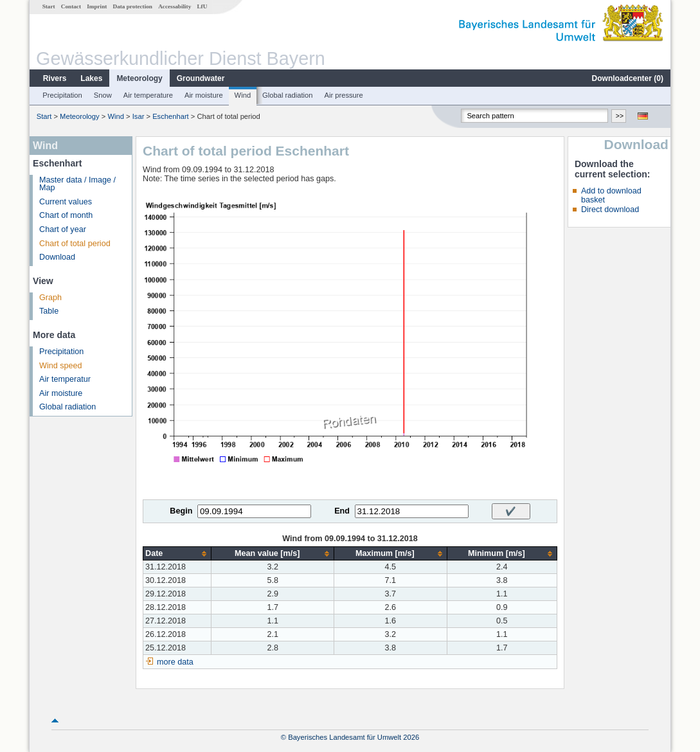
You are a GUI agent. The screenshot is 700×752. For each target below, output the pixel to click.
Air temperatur (65, 379)
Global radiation (287, 95)
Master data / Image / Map (77, 184)
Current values (66, 202)
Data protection (133, 6)
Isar (139, 116)
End (342, 511)
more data (175, 662)
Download (57, 257)
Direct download (610, 210)
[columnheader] (177, 554)
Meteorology (139, 78)
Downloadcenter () (628, 78)
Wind (243, 95)
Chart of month (66, 215)
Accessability (175, 6)
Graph (50, 298)
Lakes (91, 78)
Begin (181, 511)
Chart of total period (75, 244)
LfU (202, 6)
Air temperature (148, 95)
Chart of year (63, 229)
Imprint (97, 6)
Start (49, 6)
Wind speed (61, 366)
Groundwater (201, 78)
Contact (71, 6)
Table (49, 311)
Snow (103, 95)
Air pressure (343, 95)
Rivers (55, 78)
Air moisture (204, 95)
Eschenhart (171, 116)
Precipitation (62, 95)
